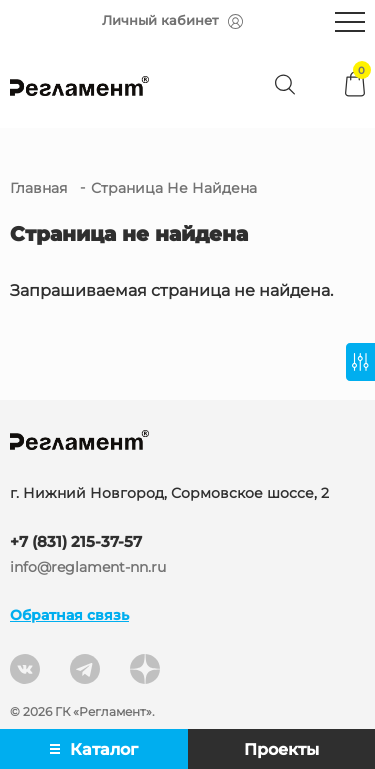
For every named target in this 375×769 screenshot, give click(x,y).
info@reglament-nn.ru (88, 567)
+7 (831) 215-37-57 (76, 541)
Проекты (281, 749)
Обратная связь (69, 615)
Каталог (94, 749)
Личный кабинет (172, 20)
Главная (38, 188)
